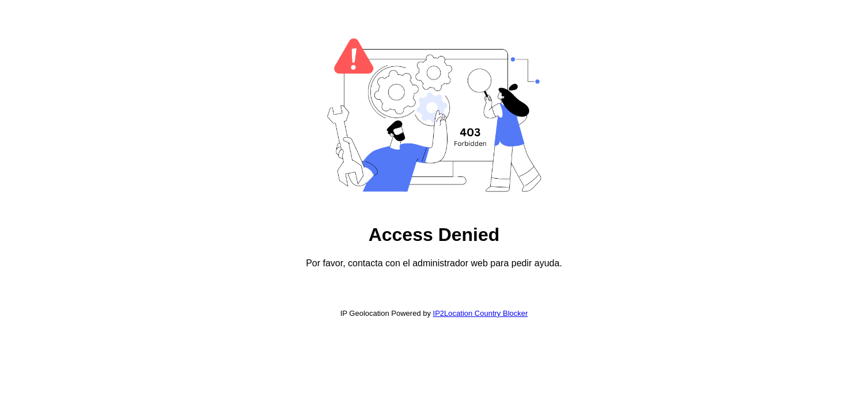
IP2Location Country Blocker (481, 313)
